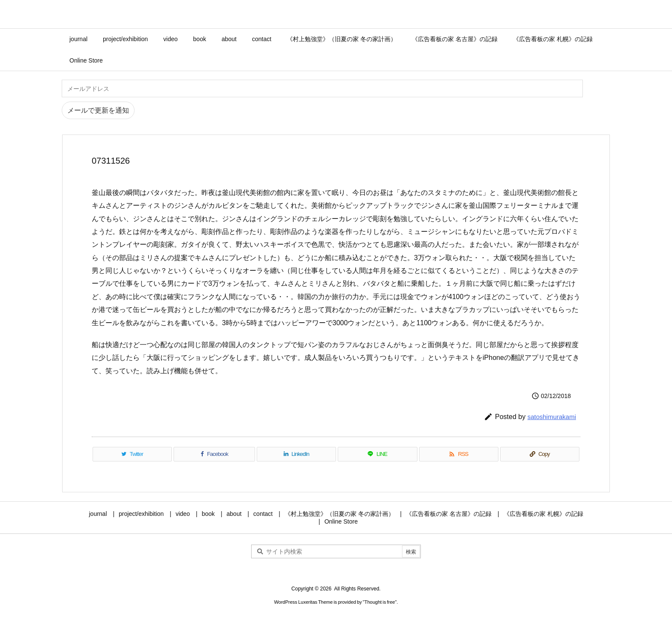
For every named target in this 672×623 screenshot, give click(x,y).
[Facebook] (214, 454)
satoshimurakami (552, 417)
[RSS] (459, 454)
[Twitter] (132, 454)
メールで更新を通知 (98, 110)
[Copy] (540, 454)
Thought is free (379, 602)
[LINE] (377, 454)
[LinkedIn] (296, 454)
